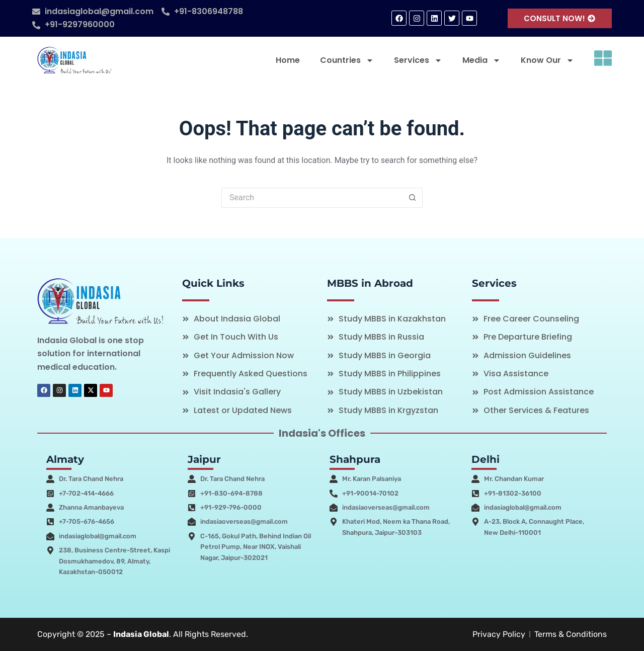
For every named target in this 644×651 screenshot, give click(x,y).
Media (481, 60)
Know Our (547, 60)
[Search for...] (312, 198)
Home (288, 60)
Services (418, 60)
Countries (347, 60)
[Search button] (413, 198)
